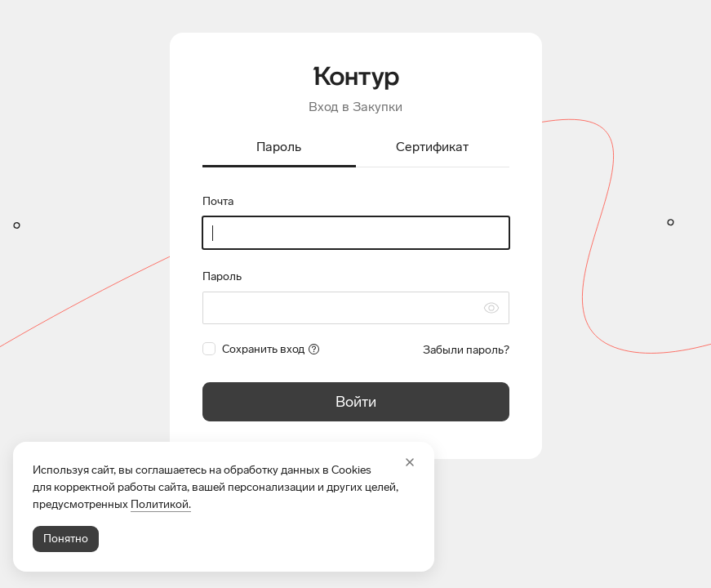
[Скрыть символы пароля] (491, 308)
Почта (218, 201)
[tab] (279, 148)
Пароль (222, 276)
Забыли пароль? (466, 350)
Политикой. (161, 504)
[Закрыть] (410, 462)
